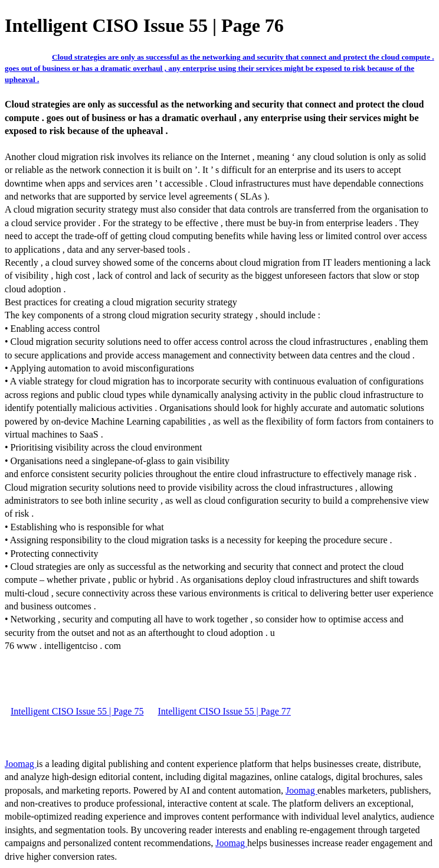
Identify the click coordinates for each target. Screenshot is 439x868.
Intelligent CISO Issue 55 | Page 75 (77, 711)
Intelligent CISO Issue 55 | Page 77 (224, 711)
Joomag (21, 764)
